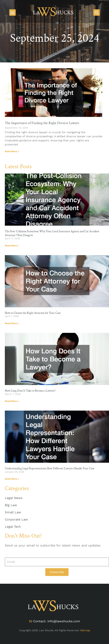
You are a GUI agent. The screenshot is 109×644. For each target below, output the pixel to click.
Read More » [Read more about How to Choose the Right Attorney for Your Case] (12, 323)
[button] (12, 13)
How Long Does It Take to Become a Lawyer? (30, 391)
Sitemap (85, 630)
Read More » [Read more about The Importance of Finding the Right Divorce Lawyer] (12, 151)
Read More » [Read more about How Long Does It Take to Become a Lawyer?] (12, 401)
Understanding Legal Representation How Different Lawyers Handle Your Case (50, 468)
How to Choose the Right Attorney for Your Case (33, 313)
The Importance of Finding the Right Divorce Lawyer (42, 123)
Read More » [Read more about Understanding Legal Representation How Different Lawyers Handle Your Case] (12, 479)
